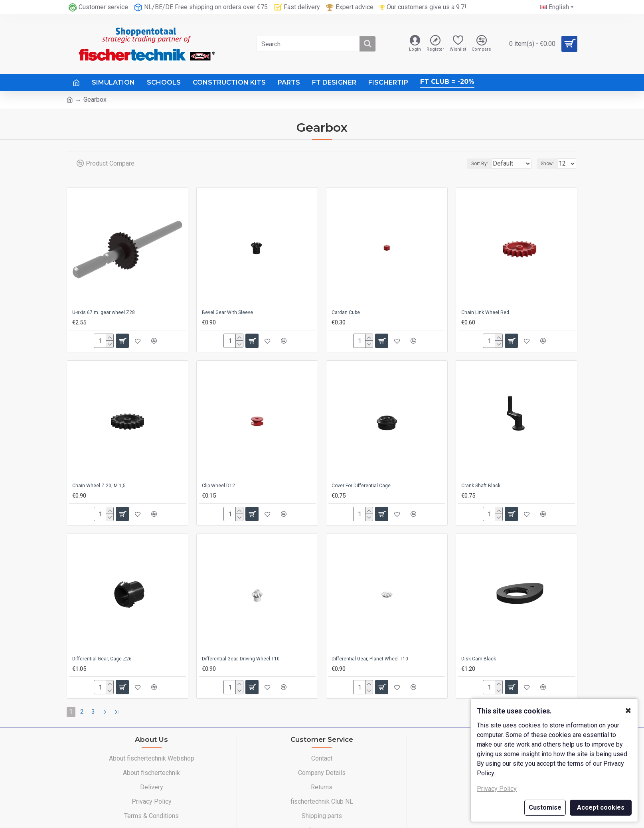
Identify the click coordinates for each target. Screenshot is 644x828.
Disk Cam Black (479, 659)
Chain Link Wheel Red (485, 312)
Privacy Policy (497, 789)
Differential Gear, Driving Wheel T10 (241, 659)
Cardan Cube (346, 312)
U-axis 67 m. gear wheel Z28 (104, 312)
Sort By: (474, 164)
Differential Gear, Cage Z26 (102, 659)
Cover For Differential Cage (361, 486)
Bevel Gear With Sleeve (227, 312)
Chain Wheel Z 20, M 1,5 (99, 486)
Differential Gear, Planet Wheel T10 (370, 659)
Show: (550, 164)
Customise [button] (545, 807)
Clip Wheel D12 (218, 486)
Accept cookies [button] (601, 807)
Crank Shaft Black (481, 486)
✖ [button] (628, 711)
